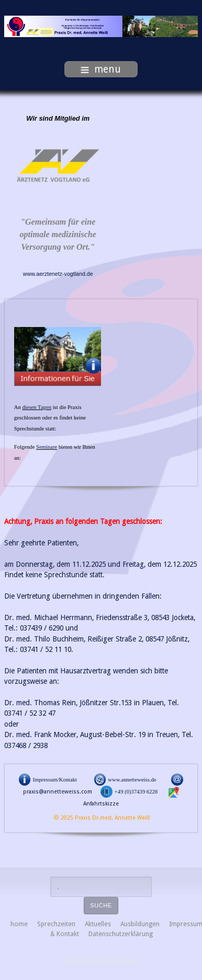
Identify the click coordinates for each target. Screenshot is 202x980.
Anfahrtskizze (101, 804)
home (19, 924)
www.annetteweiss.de (132, 780)
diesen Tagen (37, 407)
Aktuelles (98, 924)
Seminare (47, 447)
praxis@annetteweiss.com (58, 792)
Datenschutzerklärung (121, 934)
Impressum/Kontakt (55, 780)
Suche (101, 905)
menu (101, 69)
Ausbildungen (140, 924)
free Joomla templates (101, 961)
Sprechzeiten (56, 924)
